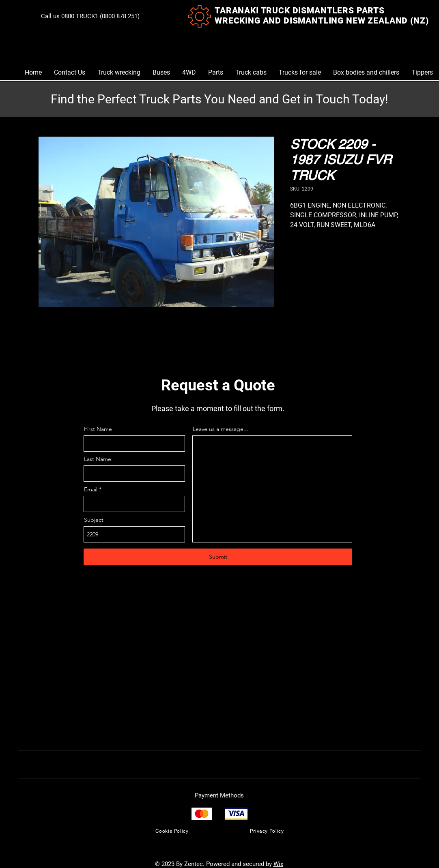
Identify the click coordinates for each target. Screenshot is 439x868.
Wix (278, 864)
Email (91, 489)
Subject (94, 520)
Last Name (98, 459)
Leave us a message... (221, 429)
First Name (98, 429)
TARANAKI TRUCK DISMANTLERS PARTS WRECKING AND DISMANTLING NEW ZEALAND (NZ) (322, 16)
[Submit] (218, 557)
